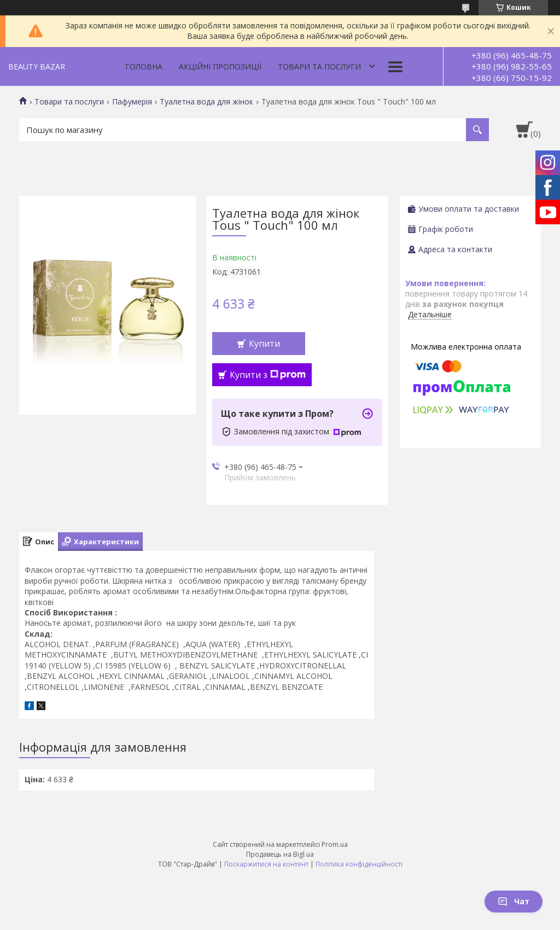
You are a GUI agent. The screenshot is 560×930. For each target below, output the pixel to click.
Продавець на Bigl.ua (280, 854)
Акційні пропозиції (220, 66)
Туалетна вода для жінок (206, 102)
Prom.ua (335, 844)
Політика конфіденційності (359, 864)
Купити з (268, 375)
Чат (514, 901)
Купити (264, 344)
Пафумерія (132, 102)
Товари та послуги (319, 66)
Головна (144, 66)
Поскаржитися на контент (266, 864)
